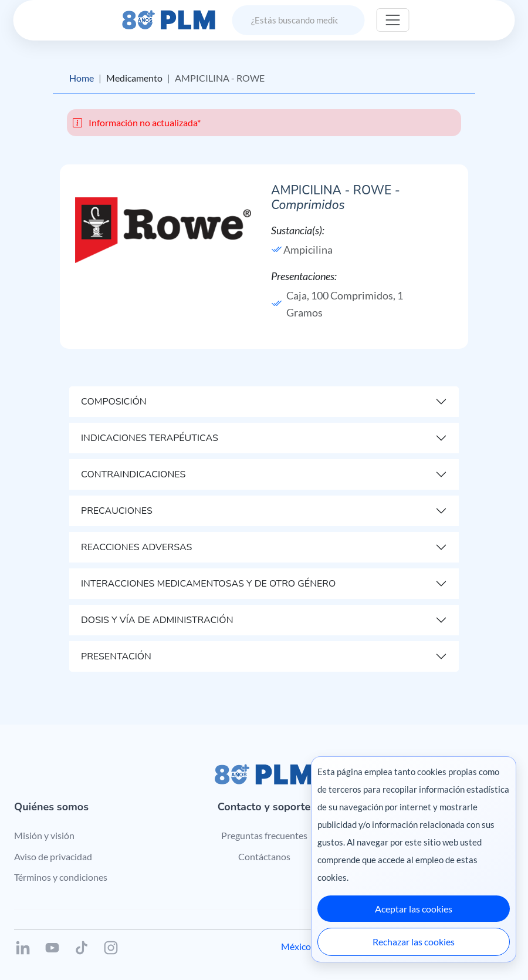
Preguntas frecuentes (264, 835)
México (296, 946)
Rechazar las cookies (414, 942)
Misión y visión (44, 835)
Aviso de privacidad (53, 856)
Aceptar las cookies (414, 909)
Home (82, 78)
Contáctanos (264, 856)
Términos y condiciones (61, 877)
